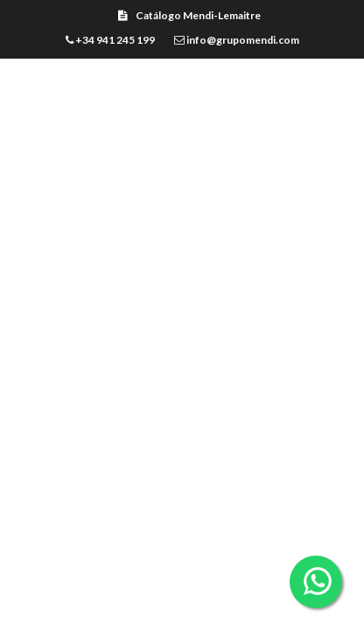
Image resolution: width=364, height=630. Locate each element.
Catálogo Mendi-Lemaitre (189, 15)
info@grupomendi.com (237, 40)
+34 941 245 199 (110, 40)
